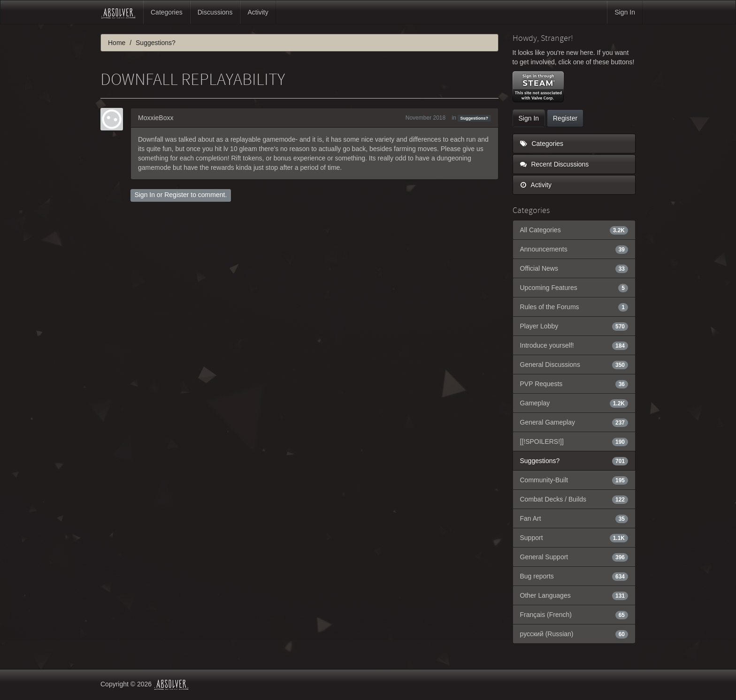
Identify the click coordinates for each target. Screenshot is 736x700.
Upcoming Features (574, 288)
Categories (167, 12)
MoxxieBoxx (156, 118)
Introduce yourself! (574, 345)
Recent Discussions (555, 164)
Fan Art (574, 518)
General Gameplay (574, 422)
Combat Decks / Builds (574, 499)
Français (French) (574, 615)
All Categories (574, 230)
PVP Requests (574, 384)
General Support (574, 557)
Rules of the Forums (574, 307)
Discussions (215, 12)
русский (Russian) (574, 634)
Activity (258, 12)
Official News (574, 268)
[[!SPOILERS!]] (574, 441)
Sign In (625, 12)
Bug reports (574, 576)
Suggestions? (475, 118)
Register (176, 195)
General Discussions (574, 365)
